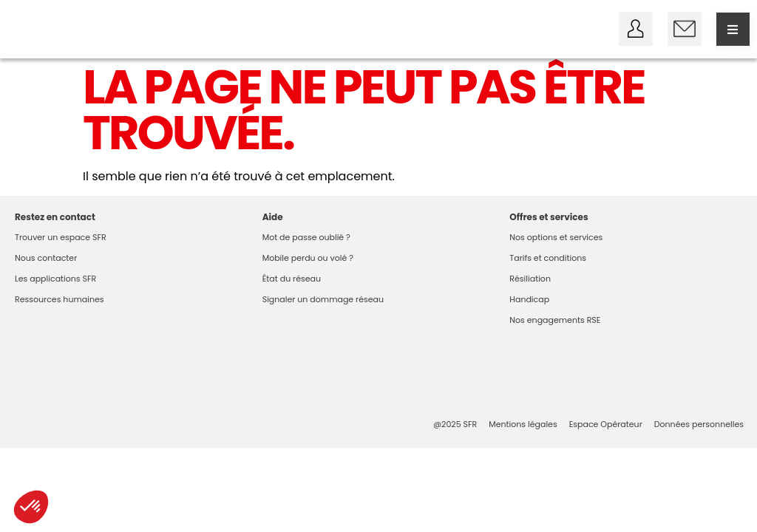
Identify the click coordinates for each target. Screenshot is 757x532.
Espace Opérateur (606, 424)
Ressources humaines (60, 299)
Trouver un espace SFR (61, 237)
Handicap (529, 299)
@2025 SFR (455, 424)
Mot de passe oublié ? (306, 237)
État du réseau (292, 279)
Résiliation (530, 279)
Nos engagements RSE (555, 320)
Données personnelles (699, 424)
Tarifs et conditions (548, 258)
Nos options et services (556, 237)
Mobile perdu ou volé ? (308, 258)
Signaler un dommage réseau (323, 299)
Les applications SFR (55, 279)
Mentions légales (523, 424)
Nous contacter (46, 258)
